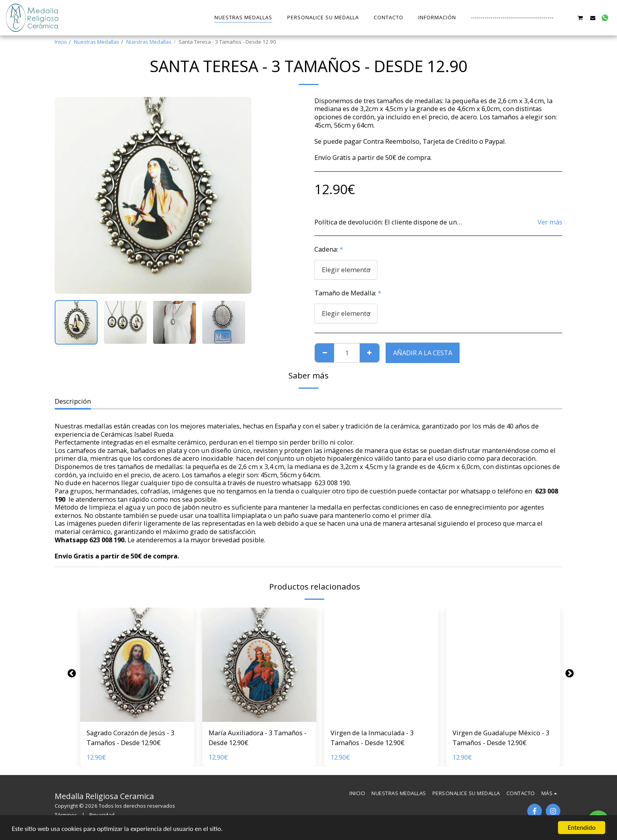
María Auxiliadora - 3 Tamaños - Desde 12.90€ (258, 738)
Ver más (550, 222)
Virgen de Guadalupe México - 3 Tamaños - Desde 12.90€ (501, 738)
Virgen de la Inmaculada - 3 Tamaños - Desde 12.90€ (372, 738)
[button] (568, 18)
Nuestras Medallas (97, 42)
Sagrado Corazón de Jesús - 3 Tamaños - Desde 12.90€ (130, 738)
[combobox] (346, 270)
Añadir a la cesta (423, 353)
